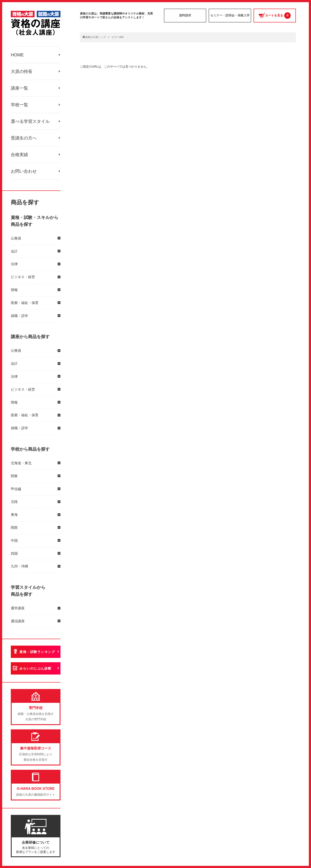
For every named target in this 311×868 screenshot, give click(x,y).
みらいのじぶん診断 (36, 668)
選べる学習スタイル (30, 121)
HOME (17, 55)
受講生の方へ (24, 138)
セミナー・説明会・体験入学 (230, 15)
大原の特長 (22, 71)
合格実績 (19, 155)
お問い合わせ (24, 171)
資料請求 (185, 15)
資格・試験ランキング (37, 652)
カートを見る (275, 16)
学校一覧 (19, 105)
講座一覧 (19, 88)
